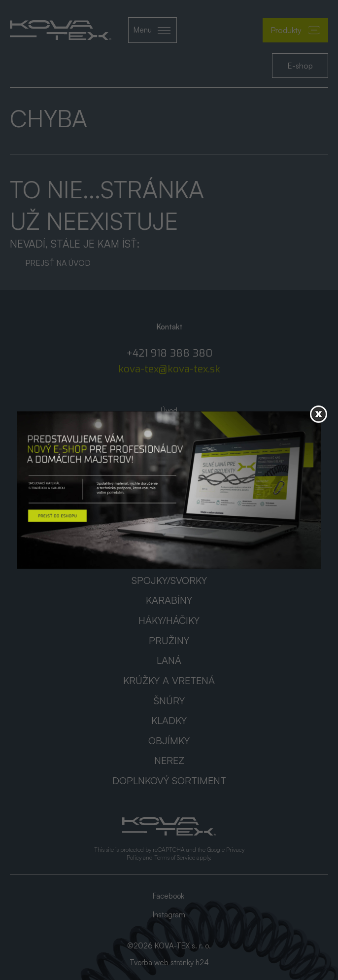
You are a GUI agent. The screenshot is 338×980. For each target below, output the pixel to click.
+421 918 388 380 (169, 353)
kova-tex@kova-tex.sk (169, 369)
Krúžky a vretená (169, 680)
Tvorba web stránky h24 (169, 962)
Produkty (295, 30)
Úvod (169, 411)
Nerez (169, 760)
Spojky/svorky (169, 580)
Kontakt (169, 478)
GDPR (169, 494)
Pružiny (169, 640)
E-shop (300, 66)
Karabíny (169, 600)
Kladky (169, 720)
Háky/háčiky (169, 620)
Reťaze (169, 560)
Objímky (169, 741)
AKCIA (169, 461)
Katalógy (169, 444)
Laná (169, 660)
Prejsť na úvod (58, 263)
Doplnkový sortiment (169, 780)
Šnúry (169, 701)
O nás (169, 427)
